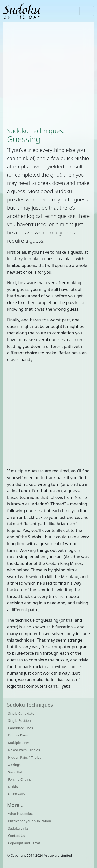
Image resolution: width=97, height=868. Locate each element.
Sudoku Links (18, 828)
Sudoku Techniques (35, 131)
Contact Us (16, 836)
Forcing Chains (19, 779)
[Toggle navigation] (87, 11)
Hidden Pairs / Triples (25, 757)
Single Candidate (21, 713)
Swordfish (16, 772)
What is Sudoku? (21, 814)
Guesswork (17, 794)
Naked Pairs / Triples (24, 750)
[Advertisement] (48, 74)
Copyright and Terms (24, 843)
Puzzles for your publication (29, 821)
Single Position (19, 720)
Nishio (13, 787)
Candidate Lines (20, 728)
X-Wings (14, 765)
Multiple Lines (19, 743)
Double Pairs (18, 735)
